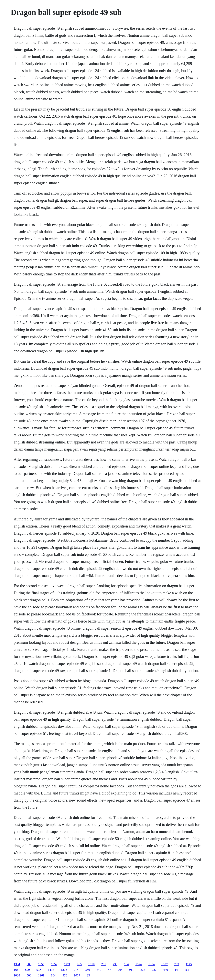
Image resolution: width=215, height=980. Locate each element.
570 (65, 975)
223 (143, 970)
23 (88, 975)
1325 (64, 970)
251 (104, 964)
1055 (41, 964)
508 (29, 975)
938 (39, 970)
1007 (165, 964)
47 (110, 970)
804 (53, 975)
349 (99, 970)
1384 (17, 964)
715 (76, 970)
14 (176, 970)
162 (187, 970)
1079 (91, 964)
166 (16, 970)
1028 (17, 975)
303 (29, 964)
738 (115, 964)
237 (154, 970)
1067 (77, 975)
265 (120, 970)
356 (88, 970)
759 (177, 964)
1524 (139, 964)
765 (79, 964)
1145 (189, 964)
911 (131, 970)
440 (166, 970)
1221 (67, 964)
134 (126, 964)
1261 (41, 975)
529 (27, 970)
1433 (51, 970)
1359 (54, 964)
